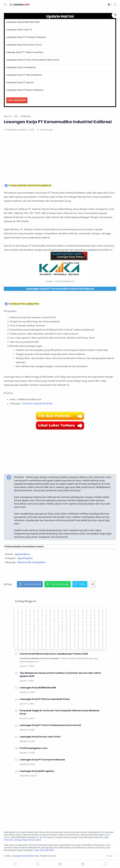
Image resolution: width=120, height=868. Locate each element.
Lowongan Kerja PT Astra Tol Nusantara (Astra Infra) (33, 60)
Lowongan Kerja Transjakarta (21, 67)
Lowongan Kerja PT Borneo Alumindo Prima (45, 699)
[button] (109, 5)
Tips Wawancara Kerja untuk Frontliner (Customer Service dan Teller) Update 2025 (60, 675)
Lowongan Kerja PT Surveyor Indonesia (26, 37)
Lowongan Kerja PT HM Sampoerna (24, 75)
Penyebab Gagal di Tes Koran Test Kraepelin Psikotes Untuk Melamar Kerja (60, 712)
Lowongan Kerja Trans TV (19, 30)
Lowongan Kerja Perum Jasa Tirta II (24, 45)
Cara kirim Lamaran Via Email (37, 403)
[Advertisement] (60, 159)
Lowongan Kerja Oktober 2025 (25, 856)
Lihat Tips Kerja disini (44, 850)
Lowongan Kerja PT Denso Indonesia (25, 90)
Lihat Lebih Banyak (17, 100)
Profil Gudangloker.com (34, 748)
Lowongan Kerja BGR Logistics (37, 771)
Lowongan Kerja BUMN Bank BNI (23, 22)
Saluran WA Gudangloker (32, 562)
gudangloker (23, 554)
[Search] (115, 5)
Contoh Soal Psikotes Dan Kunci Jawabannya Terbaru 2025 (54, 654)
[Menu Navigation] (5, 5)
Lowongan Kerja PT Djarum (20, 82)
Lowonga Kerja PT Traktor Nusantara (25, 52)
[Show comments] (105, 864)
